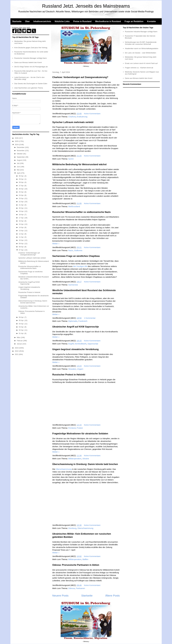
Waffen (85, 559)
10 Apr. (22, 240)
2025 (17, 141)
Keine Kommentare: (93, 114)
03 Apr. (22, 327)
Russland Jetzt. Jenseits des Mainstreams (86, 6)
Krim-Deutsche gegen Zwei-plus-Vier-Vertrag (31, 48)
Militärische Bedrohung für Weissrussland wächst (80, 164)
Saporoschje (93, 344)
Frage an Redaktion (134, 21)
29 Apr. (22, 179)
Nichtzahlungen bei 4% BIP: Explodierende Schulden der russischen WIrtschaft (141, 43)
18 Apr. (22, 215)
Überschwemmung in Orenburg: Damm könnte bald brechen (85, 464)
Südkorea (78, 250)
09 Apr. (22, 244)
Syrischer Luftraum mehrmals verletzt (73, 122)
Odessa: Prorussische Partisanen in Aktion (76, 565)
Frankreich (83, 321)
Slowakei (72, 369)
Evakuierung (82, 117)
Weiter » (56, 244)
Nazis (71, 250)
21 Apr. (22, 205)
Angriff (71, 344)
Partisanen (80, 588)
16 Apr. (22, 221)
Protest (80, 428)
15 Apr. (22, 224)
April (19, 173)
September (21, 157)
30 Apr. (22, 176)
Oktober (20, 154)
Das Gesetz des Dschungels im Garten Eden (31, 84)
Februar (20, 341)
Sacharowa (73, 285)
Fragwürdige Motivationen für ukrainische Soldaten (80, 434)
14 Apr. (22, 227)
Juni (18, 167)
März (19, 337)
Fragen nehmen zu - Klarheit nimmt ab (139, 68)
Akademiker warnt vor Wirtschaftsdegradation (142, 48)
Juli (18, 163)
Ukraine (86, 459)
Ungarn (80, 369)
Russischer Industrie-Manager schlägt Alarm (31, 58)
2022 (17, 351)
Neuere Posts (60, 596)
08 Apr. (22, 247)
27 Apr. (22, 186)
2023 (17, 348)
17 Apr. (22, 218)
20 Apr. (22, 208)
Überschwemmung (64, 469)
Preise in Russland (82, 21)
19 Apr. (22, 211)
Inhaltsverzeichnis (42, 21)
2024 (17, 145)
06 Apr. (22, 317)
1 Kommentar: (90, 318)
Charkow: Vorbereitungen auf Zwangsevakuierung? (80, 77)
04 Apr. (22, 324)
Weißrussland (74, 206)
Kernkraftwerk (81, 344)
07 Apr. (22, 250)
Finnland (72, 428)
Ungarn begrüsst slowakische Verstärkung (76, 349)
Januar (20, 344)
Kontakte (151, 21)
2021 (17, 354)
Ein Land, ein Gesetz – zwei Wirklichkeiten (141, 53)
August (20, 160)
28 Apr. (22, 182)
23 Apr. (22, 198)
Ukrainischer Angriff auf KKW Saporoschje (76, 327)
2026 (17, 138)
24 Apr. (22, 195)
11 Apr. (22, 237)
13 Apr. (22, 231)
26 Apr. (22, 189)
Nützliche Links (62, 21)
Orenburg (72, 528)
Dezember (21, 147)
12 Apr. (22, 234)
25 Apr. (22, 192)
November (21, 151)
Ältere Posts (112, 596)
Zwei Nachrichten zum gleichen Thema (29, 88)
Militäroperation (75, 459)
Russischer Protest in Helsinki (69, 375)
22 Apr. (22, 202)
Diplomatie (73, 321)
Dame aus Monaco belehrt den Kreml (28, 62)
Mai (18, 170)
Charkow (72, 117)
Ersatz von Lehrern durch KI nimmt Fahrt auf (141, 63)
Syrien (71, 159)
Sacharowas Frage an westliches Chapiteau (76, 256)
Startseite (17, 21)
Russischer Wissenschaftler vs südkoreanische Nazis (82, 212)
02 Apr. (22, 330)
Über (27, 21)
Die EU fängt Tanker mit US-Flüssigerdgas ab (31, 67)
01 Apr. (22, 333)
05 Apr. (22, 320)
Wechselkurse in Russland (108, 21)
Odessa (72, 588)
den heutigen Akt (80, 266)
